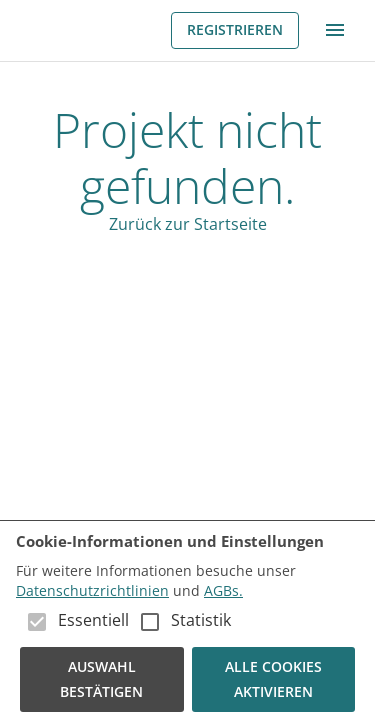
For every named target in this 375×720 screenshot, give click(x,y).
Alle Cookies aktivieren (274, 679)
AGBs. (223, 590)
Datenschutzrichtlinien (92, 590)
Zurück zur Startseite (188, 224)
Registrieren (235, 30)
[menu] (335, 30)
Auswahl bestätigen (102, 679)
